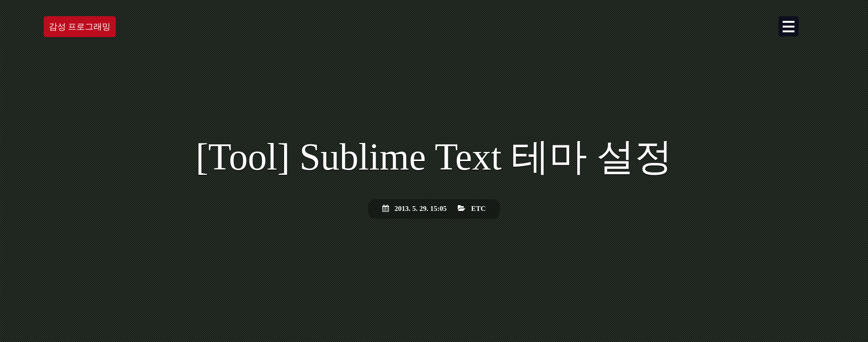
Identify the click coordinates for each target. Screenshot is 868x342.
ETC (478, 209)
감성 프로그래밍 (80, 28)
